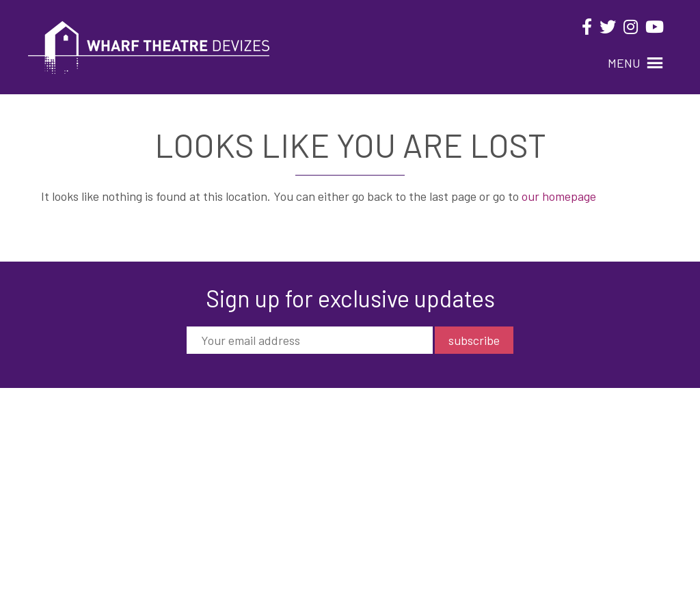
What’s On (423, 437)
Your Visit (423, 470)
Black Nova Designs (635, 576)
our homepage (559, 196)
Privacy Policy (433, 519)
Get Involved (429, 486)
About (415, 453)
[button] (624, 63)
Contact (420, 502)
